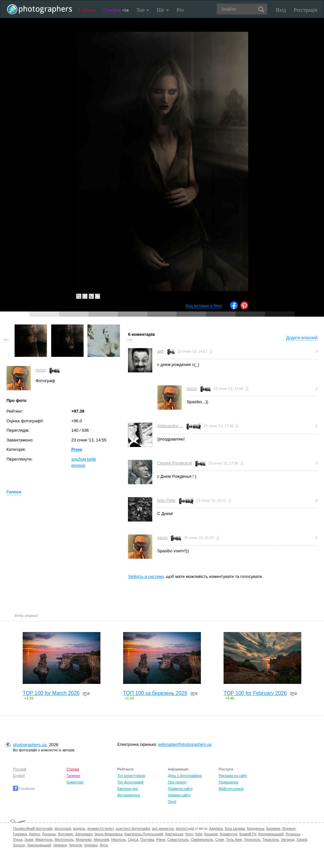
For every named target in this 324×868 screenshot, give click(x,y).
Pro (180, 10)
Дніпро (34, 834)
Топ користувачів (131, 776)
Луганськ (293, 834)
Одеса (133, 839)
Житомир (65, 834)
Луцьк (18, 839)
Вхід (281, 10)
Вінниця (289, 828)
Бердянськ (256, 828)
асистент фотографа (133, 828)
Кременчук (228, 834)
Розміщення (229, 782)
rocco (41, 370)
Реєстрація (306, 10)
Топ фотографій (130, 782)
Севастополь (178, 839)
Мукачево (84, 839)
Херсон (19, 845)
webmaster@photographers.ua (185, 745)
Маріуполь (44, 839)
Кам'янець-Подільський (144, 834)
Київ (199, 834)
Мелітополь (64, 839)
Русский (20, 769)
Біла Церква (235, 828)
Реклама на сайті (233, 776)
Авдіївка (216, 828)
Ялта (104, 845)
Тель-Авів (234, 839)
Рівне (161, 839)
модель (79, 828)
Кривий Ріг (248, 834)
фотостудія (185, 828)
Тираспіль (271, 839)
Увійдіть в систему (146, 576)
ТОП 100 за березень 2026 (155, 693)
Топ (143, 10)
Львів (29, 839)
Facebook (24, 789)
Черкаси (60, 845)
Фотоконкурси (129, 795)
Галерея (116, 10)
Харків (302, 839)
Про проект (177, 782)
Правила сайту (180, 789)
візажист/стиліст (100, 828)
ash (161, 351)
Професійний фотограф (33, 828)
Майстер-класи (231, 789)
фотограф (63, 828)
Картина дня (127, 789)
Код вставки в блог (204, 306)
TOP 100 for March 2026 (51, 693)
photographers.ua (30, 745)
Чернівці (91, 845)
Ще (163, 10)
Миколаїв (101, 839)
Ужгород (288, 839)
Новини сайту (179, 795)
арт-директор (163, 828)
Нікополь (118, 839)
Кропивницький (271, 834)
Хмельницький (39, 845)
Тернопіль (252, 839)
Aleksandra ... (170, 426)
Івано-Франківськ (109, 834)
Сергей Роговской (174, 463)
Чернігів (75, 845)
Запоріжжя (84, 834)
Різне (77, 449)
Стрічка (87, 10)
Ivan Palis (166, 500)
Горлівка (20, 834)
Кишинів (211, 834)
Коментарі (75, 782)
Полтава (147, 839)
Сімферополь (202, 839)
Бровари (273, 828)
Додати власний (302, 338)
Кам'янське (174, 834)
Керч (189, 834)
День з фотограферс (185, 776)
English (19, 776)
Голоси (14, 492)
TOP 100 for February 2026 (255, 693)
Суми (220, 839)
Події (172, 802)
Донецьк (49, 834)
